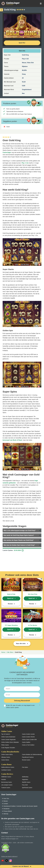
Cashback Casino (6, 770)
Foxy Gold (25, 785)
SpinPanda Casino (27, 788)
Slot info (22, 51)
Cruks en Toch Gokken (28, 745)
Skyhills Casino (26, 782)
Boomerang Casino (7, 782)
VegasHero (25, 779)
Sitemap (6, 814)
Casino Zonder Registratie (8, 740)
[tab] (22, 530)
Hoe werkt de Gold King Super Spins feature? (19, 535)
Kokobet (4, 779)
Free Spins (25, 767)
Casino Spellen (26, 742)
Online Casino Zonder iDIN (29, 740)
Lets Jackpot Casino (7, 785)
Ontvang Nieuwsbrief (22, 701)
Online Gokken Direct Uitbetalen (10, 742)
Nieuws (6, 801)
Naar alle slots (21, 644)
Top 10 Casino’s (6, 734)
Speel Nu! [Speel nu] (22, 43)
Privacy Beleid (8, 811)
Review (10, 604)
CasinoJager (7, 152)
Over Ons (6, 798)
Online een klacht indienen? (9, 856)
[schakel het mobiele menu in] (41, 4)
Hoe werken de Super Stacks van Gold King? (19, 540)
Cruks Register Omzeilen (8, 748)
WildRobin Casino (6, 777)
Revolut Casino (26, 760)
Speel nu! (10, 598)
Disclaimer (6, 809)
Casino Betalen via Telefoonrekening (32, 754)
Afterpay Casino (6, 757)
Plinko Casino (5, 745)
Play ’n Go (25, 163)
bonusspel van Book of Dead (12, 440)
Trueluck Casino (6, 788)
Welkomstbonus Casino (8, 767)
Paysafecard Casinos (28, 757)
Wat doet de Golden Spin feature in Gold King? (19, 545)
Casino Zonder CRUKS (28, 737)
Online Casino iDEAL (7, 754)
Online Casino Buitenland (8, 737)
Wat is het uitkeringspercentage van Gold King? (20, 530)
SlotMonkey (25, 777)
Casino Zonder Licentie (28, 734)
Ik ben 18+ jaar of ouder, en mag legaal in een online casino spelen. (22, 706)
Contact (6, 804)
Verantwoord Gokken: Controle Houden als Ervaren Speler (20, 806)
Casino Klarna (5, 760)
